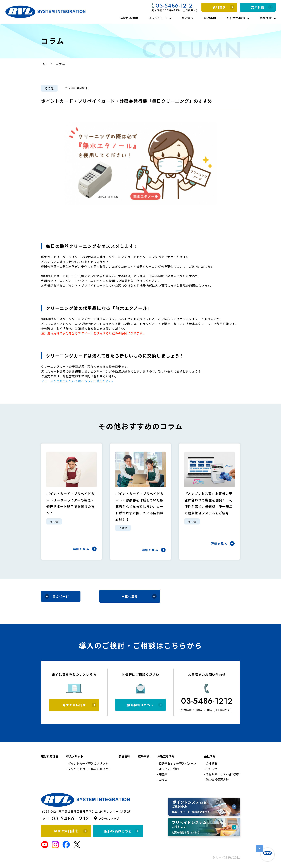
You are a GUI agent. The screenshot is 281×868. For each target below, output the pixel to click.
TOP (44, 64)
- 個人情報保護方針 (216, 779)
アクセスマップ (109, 819)
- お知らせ (211, 769)
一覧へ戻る (139, 596)
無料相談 (262, 7)
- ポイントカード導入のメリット (87, 763)
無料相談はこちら (145, 705)
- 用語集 (162, 774)
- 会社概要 (211, 763)
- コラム (162, 779)
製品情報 (188, 18)
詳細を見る (85, 549)
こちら (86, 381)
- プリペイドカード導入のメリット (89, 769)
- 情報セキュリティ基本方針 (222, 774)
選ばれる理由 (129, 18)
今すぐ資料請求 (80, 705)
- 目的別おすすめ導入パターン (177, 763)
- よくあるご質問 (168, 769)
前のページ (57, 596)
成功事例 (210, 18)
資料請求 (224, 7)
